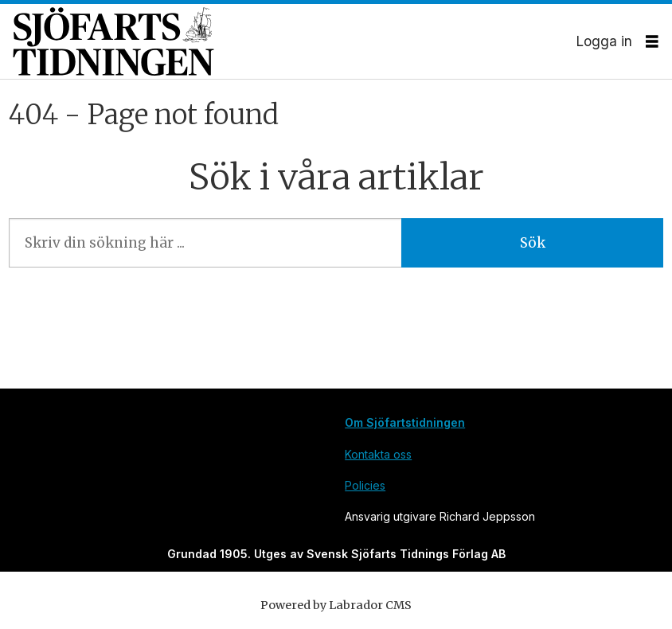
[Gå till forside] (295, 41)
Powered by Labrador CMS (336, 605)
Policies (365, 485)
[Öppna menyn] (652, 42)
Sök (533, 243)
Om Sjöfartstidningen (405, 422)
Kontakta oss (378, 454)
